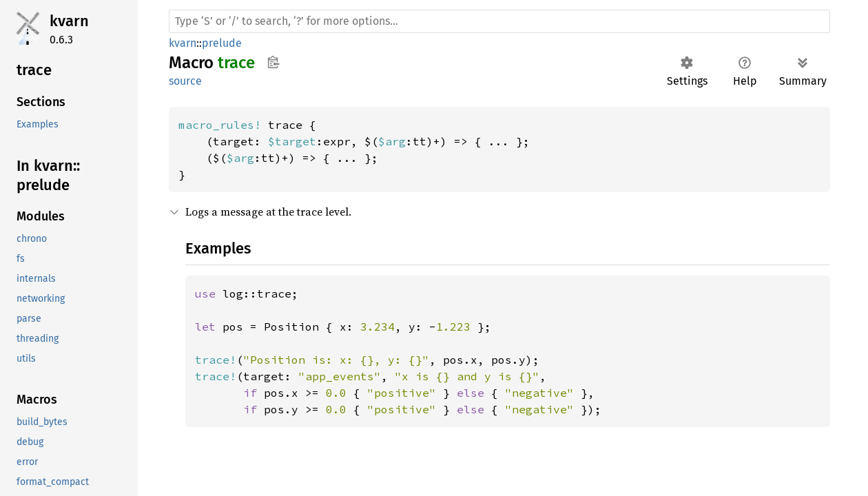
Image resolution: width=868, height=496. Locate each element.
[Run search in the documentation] (499, 21)
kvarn (69, 21)
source (185, 81)
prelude (222, 43)
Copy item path (273, 62)
